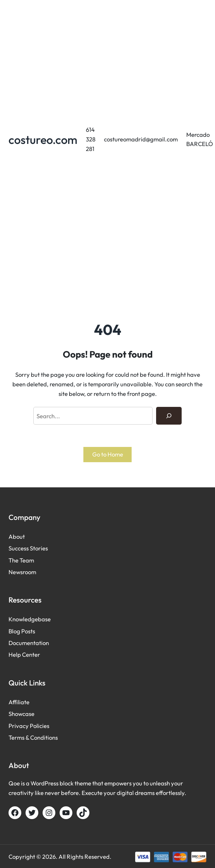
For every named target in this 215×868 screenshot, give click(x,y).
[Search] (169, 416)
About (17, 536)
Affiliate (19, 702)
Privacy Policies (29, 726)
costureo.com (43, 139)
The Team (21, 560)
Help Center (24, 654)
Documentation (29, 643)
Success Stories (28, 548)
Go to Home (108, 454)
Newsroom (22, 572)
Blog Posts (22, 631)
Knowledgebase (30, 619)
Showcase (21, 714)
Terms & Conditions (33, 737)
